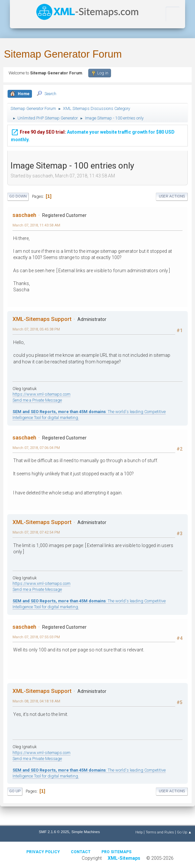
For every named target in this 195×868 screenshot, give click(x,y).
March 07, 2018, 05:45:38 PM (36, 329)
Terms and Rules (160, 832)
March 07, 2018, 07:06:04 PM (36, 448)
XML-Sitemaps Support (42, 319)
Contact (81, 852)
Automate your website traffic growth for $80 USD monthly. (93, 135)
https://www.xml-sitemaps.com (42, 394)
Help (139, 832)
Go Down (18, 196)
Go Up (15, 791)
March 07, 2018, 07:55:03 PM (36, 637)
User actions (172, 196)
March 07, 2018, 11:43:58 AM (36, 225)
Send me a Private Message (37, 400)
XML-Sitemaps (124, 858)
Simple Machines (86, 832)
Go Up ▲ (184, 832)
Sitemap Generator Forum (63, 54)
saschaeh (24, 215)
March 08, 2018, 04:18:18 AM (36, 701)
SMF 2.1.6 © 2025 (54, 832)
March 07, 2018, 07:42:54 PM (36, 532)
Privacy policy (43, 852)
